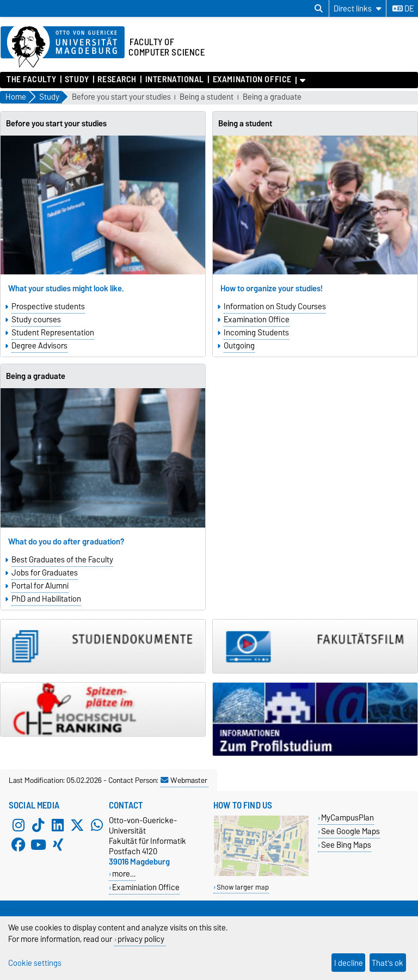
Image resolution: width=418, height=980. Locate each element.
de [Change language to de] (403, 9)
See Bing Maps (346, 845)
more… (124, 874)
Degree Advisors (39, 346)
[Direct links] (358, 8)
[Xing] (58, 844)
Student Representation (53, 333)
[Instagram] (19, 825)
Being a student (207, 97)
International (175, 79)
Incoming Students (256, 333)
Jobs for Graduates (45, 573)
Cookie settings (35, 963)
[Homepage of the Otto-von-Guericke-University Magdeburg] (63, 47)
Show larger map (243, 887)
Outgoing (239, 346)
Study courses (36, 320)
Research (117, 79)
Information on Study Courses (275, 307)
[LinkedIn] (58, 825)
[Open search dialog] (319, 9)
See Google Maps (351, 831)
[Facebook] (19, 844)
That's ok (388, 963)
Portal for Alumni (40, 586)
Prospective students (48, 307)
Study (77, 79)
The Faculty (31, 79)
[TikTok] (38, 825)
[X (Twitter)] (77, 825)
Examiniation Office (146, 887)
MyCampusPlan (348, 817)
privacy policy (141, 939)
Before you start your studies (121, 97)
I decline (349, 963)
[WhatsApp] (97, 825)
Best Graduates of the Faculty (62, 560)
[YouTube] (38, 844)
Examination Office (252, 79)
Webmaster (184, 780)
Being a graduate (272, 97)
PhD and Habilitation (46, 599)
